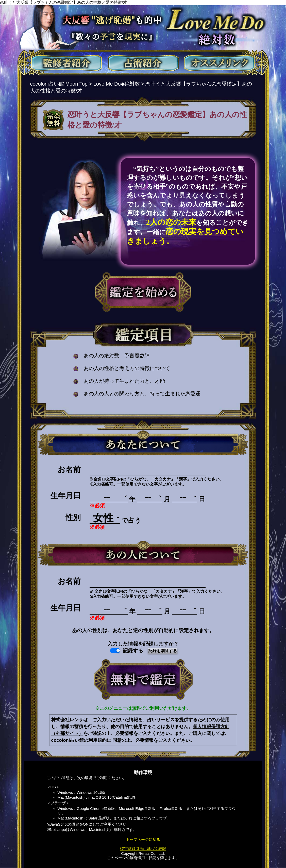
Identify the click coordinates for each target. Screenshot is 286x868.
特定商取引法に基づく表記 (143, 849)
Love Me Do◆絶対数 (117, 84)
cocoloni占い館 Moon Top (59, 84)
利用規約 (97, 740)
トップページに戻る (143, 839)
